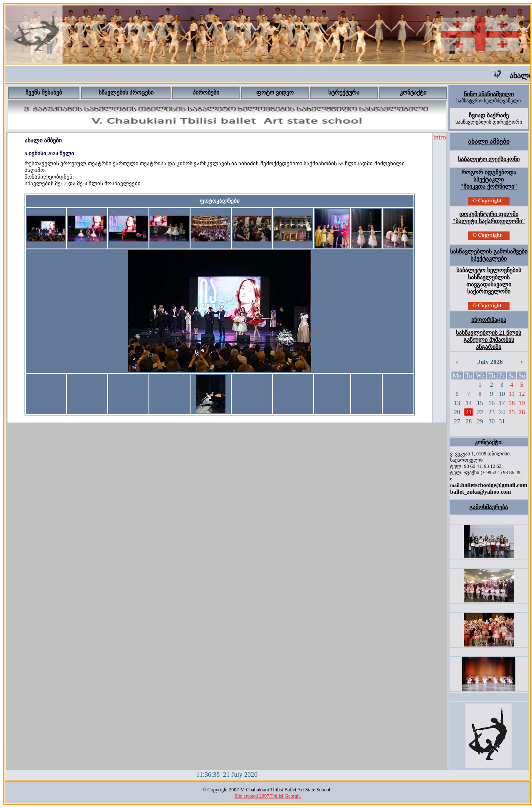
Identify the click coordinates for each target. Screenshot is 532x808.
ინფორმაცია (489, 320)
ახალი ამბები (489, 142)
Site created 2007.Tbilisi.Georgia (268, 796)
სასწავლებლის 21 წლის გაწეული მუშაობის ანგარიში (489, 340)
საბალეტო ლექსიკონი (489, 159)
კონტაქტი (413, 93)
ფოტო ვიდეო (275, 93)
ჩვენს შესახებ (44, 93)
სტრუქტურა (344, 93)
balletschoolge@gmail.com (494, 485)
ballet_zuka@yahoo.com (480, 492)
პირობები (206, 93)
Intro (439, 137)
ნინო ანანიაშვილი (489, 94)
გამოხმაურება (489, 507)
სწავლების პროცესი (126, 93)
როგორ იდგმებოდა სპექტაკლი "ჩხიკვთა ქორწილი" (489, 180)
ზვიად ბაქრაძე (489, 116)
